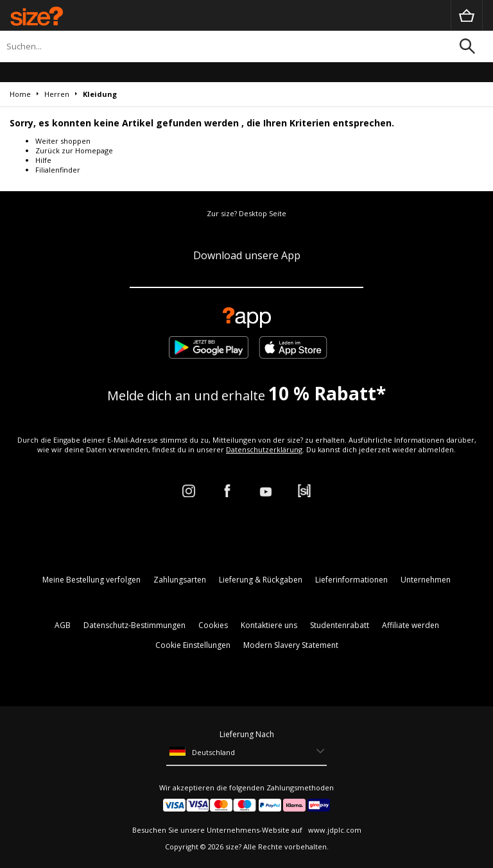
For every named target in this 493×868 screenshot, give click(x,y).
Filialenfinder (58, 170)
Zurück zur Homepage (74, 150)
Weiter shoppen (63, 141)
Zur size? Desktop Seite (246, 213)
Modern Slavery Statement (291, 645)
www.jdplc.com (334, 830)
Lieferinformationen (351, 580)
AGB (63, 625)
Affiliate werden (411, 625)
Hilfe (43, 160)
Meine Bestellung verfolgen (91, 580)
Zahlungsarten (180, 580)
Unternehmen (426, 580)
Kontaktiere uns (269, 625)
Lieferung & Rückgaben (261, 580)
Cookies (213, 625)
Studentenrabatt (340, 625)
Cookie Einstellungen (193, 645)
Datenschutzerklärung (264, 449)
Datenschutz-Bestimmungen (134, 625)
